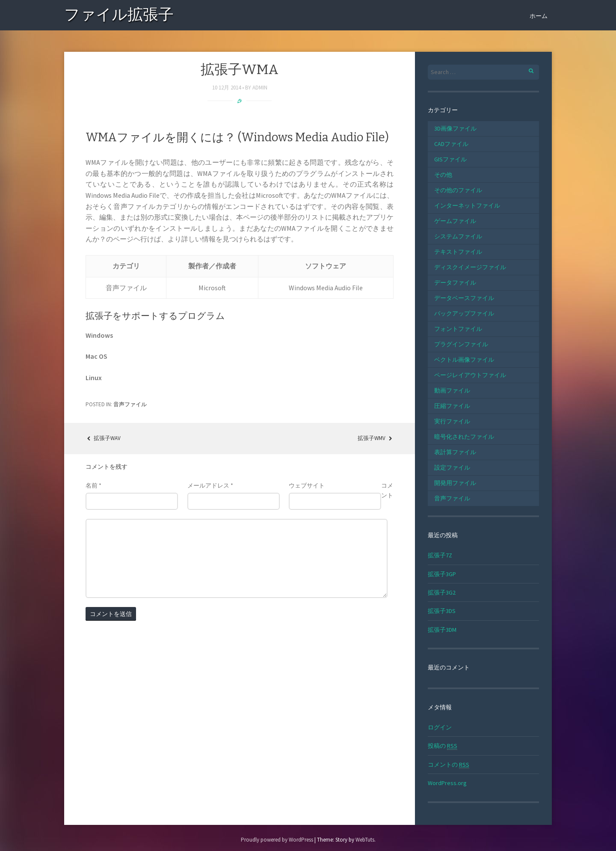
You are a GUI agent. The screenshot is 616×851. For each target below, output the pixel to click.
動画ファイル (452, 390)
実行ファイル (452, 421)
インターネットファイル (467, 205)
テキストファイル (458, 252)
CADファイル (451, 144)
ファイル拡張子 (119, 16)
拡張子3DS (442, 611)
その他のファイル (458, 190)
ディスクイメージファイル (470, 267)
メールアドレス (210, 485)
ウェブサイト (307, 485)
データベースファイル (464, 298)
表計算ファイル (455, 452)
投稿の (443, 746)
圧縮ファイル (452, 406)
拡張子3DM (442, 630)
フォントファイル (458, 329)
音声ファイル (130, 404)
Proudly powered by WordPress (277, 840)
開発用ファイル (455, 483)
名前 (93, 485)
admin (260, 88)
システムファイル (458, 236)
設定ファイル (452, 467)
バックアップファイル (464, 313)
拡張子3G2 (442, 592)
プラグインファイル (461, 344)
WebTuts (365, 840)
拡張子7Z (440, 555)
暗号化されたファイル (464, 437)
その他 (443, 175)
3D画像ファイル (455, 128)
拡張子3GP (442, 574)
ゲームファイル (455, 221)
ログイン (440, 727)
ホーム (539, 16)
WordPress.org (447, 783)
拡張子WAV (103, 438)
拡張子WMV (376, 438)
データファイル (455, 283)
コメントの (449, 765)
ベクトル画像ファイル (464, 360)
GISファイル (450, 159)
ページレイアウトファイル (470, 375)
